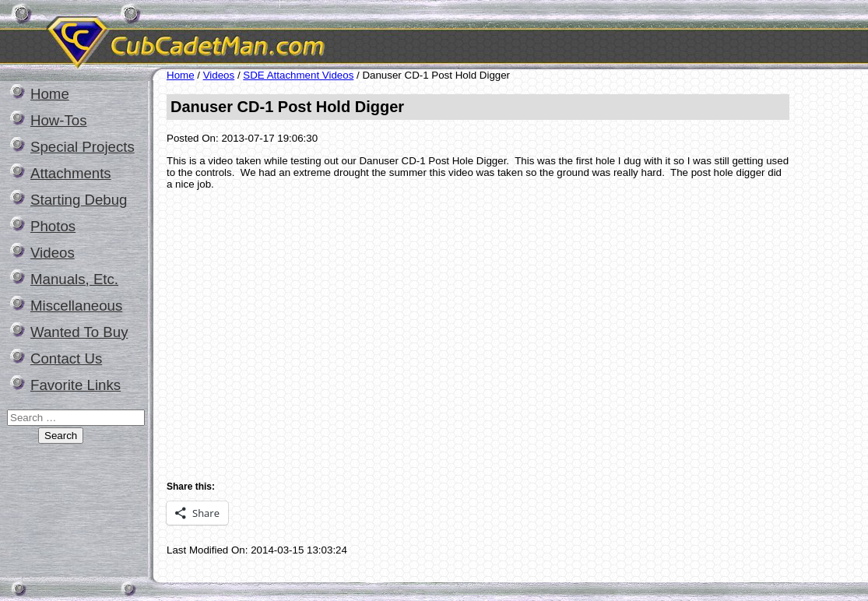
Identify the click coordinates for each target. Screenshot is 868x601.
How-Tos (59, 120)
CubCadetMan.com (331, 35)
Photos (53, 226)
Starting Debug (79, 200)
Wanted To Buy (79, 332)
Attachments (71, 173)
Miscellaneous (76, 306)
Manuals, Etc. (74, 279)
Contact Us (66, 358)
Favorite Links (76, 385)
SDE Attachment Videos (298, 75)
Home (50, 94)
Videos (53, 253)
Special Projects (83, 147)
